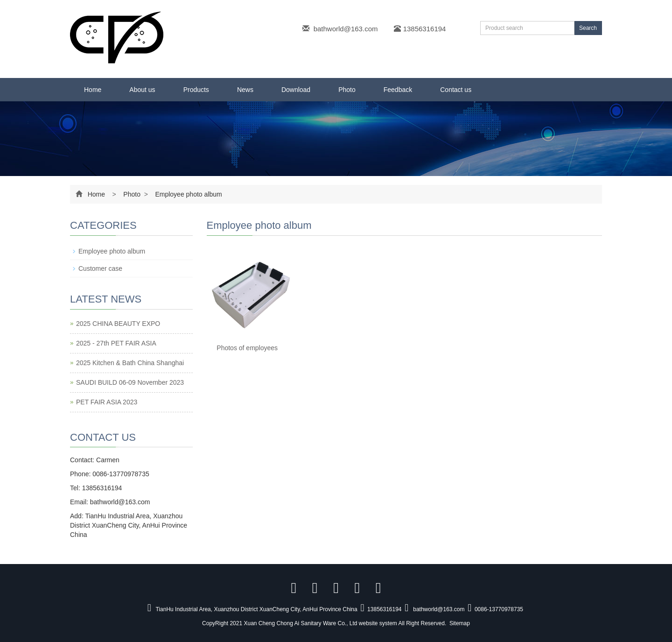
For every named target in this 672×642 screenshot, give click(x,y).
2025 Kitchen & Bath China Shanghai (130, 363)
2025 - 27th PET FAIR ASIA (116, 343)
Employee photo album (188, 194)
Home (93, 90)
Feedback (398, 90)
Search (588, 28)
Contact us (456, 90)
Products (196, 90)
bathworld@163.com (346, 29)
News (245, 90)
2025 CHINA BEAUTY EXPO (118, 324)
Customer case (100, 268)
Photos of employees (247, 348)
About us (142, 90)
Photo (347, 90)
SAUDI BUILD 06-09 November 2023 (130, 382)
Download (296, 90)
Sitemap (460, 623)
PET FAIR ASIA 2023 (107, 402)
